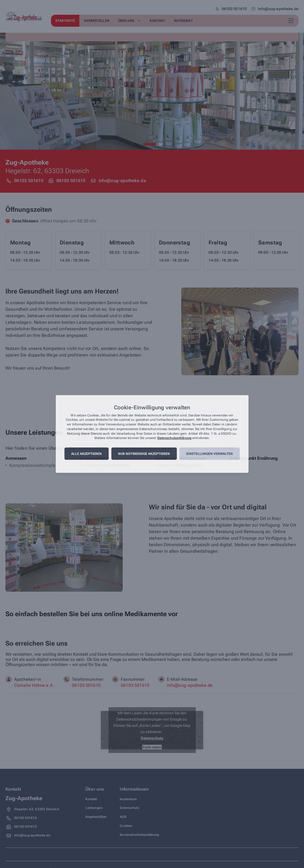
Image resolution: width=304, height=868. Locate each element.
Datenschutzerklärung (174, 438)
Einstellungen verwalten (210, 454)
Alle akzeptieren (86, 454)
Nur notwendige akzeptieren (144, 454)
